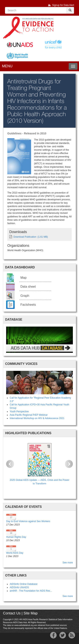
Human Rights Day (16, 537)
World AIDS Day (15, 553)
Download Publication (25, 237)
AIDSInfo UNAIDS (19, 587)
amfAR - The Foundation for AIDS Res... (31, 591)
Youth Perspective (19, 412)
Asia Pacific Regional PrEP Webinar (29, 415)
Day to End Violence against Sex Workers (28, 521)
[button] (10, 464)
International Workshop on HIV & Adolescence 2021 (37, 418)
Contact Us (12, 613)
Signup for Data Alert (63, 5)
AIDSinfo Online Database (24, 584)
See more (68, 563)
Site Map (31, 613)
